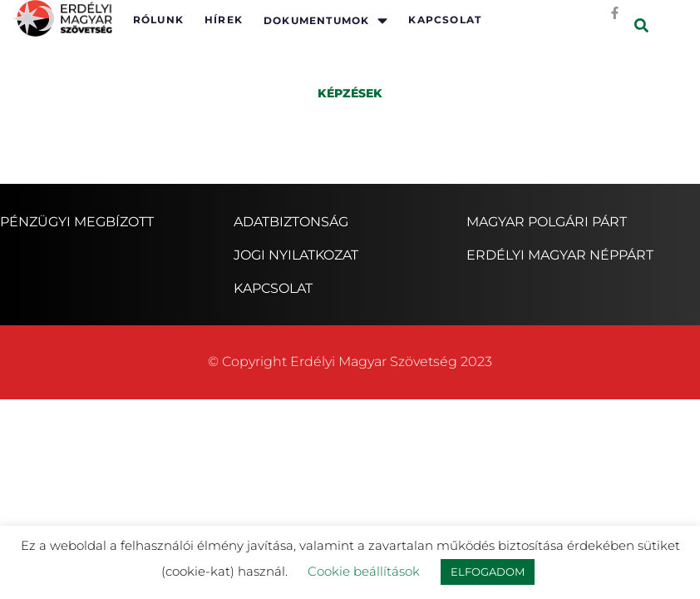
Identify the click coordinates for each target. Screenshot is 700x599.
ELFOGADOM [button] (488, 572)
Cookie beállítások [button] (364, 571)
